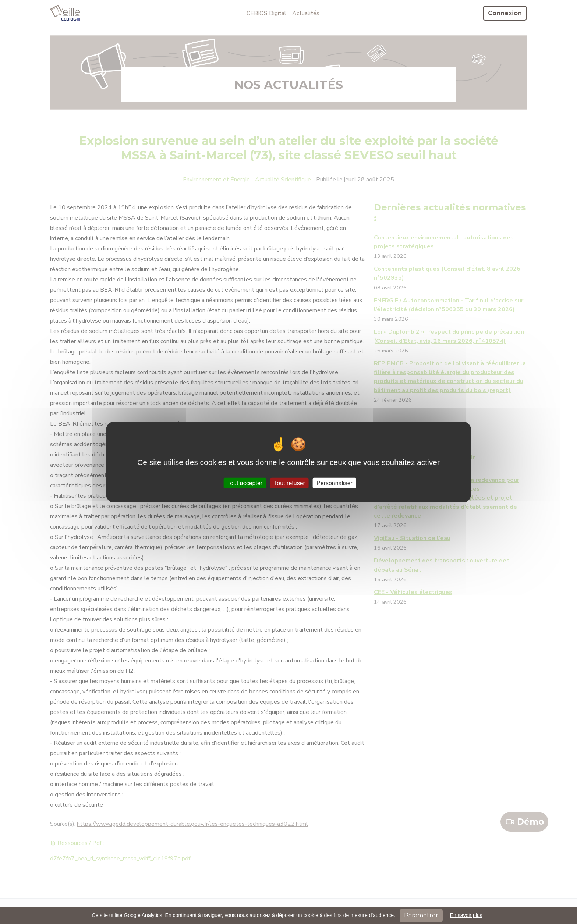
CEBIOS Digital (266, 13)
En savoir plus (466, 915)
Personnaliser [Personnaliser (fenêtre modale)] (334, 483)
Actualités (306, 13)
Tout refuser (289, 483)
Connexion (505, 13)
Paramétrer (421, 915)
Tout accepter (245, 483)
